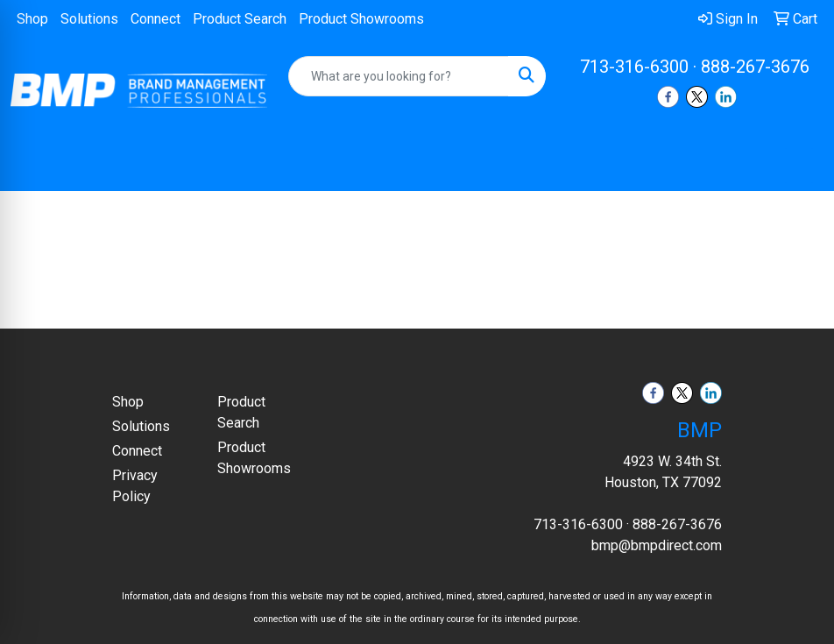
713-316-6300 (634, 67)
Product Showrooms (361, 19)
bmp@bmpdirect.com (657, 545)
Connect (155, 19)
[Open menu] (799, 166)
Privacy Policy (135, 486)
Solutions (89, 19)
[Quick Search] (398, 76)
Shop (32, 19)
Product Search (240, 19)
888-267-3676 (755, 67)
